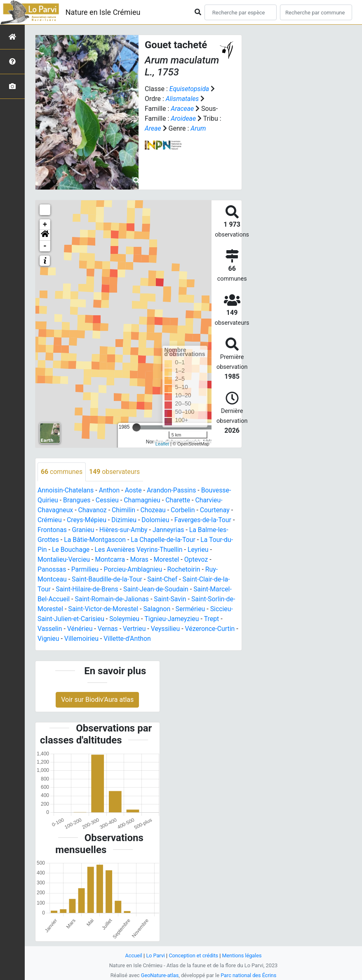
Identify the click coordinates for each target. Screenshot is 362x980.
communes (62, 472)
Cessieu (108, 500)
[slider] (136, 427)
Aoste (134, 490)
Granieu (83, 530)
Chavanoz (93, 510)
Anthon (110, 490)
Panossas (52, 569)
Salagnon (158, 609)
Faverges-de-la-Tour (205, 520)
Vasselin (50, 629)
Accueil (133, 955)
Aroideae (183, 118)
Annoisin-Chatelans (66, 490)
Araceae (182, 109)
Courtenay (217, 510)
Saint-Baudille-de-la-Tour (108, 579)
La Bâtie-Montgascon (95, 540)
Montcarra (111, 559)
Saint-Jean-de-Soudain (157, 589)
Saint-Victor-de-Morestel (104, 609)
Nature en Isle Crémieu (103, 12)
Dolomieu (157, 520)
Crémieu (50, 520)
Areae (153, 128)
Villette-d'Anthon (132, 639)
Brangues (77, 500)
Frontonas (52, 530)
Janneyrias (170, 530)
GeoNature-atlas (159, 975)
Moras (140, 559)
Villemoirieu (85, 639)
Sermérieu (192, 609)
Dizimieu (125, 520)
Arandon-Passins (173, 490)
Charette (179, 500)
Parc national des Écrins (249, 975)
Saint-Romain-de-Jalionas (113, 599)
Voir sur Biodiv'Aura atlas (97, 700)
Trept (213, 619)
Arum (199, 128)
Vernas (108, 629)
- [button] (45, 246)
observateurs (115, 472)
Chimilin (125, 510)
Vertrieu (135, 629)
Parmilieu (86, 569)
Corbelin (184, 510)
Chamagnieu (143, 500)
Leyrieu (200, 550)
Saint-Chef (164, 579)
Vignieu (52, 639)
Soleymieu (125, 619)
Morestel (168, 559)
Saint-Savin (171, 599)
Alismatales (182, 99)
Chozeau (154, 510)
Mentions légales (242, 955)
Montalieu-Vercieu (64, 559)
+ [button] (45, 225)
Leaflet (162, 444)
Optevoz (197, 559)
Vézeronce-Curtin (212, 629)
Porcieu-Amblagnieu (134, 569)
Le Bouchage (71, 550)
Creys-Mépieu (87, 520)
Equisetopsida (190, 89)
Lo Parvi (155, 955)
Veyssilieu (166, 629)
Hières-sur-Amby (124, 530)
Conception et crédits (194, 955)
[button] (45, 235)
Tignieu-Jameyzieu (173, 619)
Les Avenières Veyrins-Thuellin (140, 550)
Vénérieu (80, 629)
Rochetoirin (185, 569)
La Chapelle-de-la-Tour (165, 540)
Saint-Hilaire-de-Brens (88, 589)
